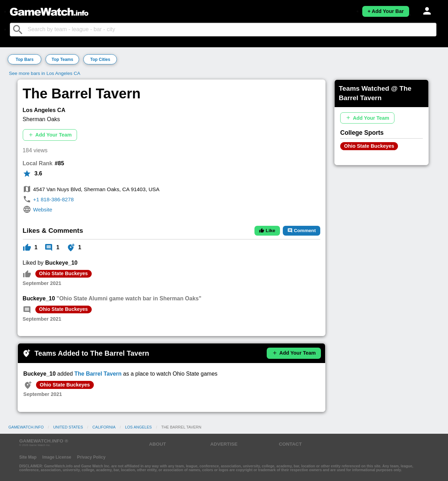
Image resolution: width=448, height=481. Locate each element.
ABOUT (157, 444)
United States (68, 427)
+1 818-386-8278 (54, 199)
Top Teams (63, 60)
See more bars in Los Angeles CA (44, 73)
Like (267, 231)
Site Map (28, 457)
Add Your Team (50, 135)
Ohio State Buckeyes (64, 273)
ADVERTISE (224, 444)
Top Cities (100, 60)
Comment (302, 231)
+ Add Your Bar (386, 11)
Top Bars (25, 60)
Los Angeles (138, 427)
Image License (57, 457)
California (104, 427)
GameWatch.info (26, 427)
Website (43, 210)
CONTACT (290, 444)
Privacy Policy (91, 457)
